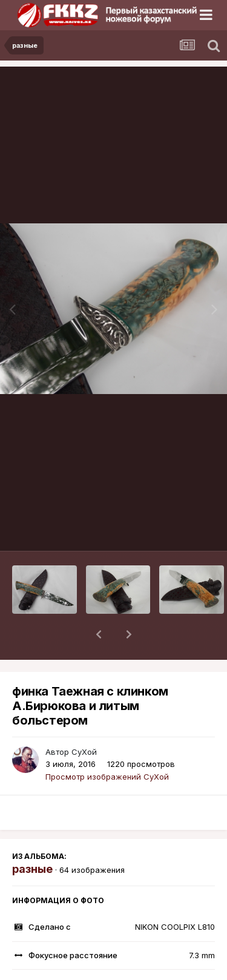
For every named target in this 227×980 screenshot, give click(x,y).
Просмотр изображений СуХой (107, 745)
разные (32, 837)
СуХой (84, 720)
